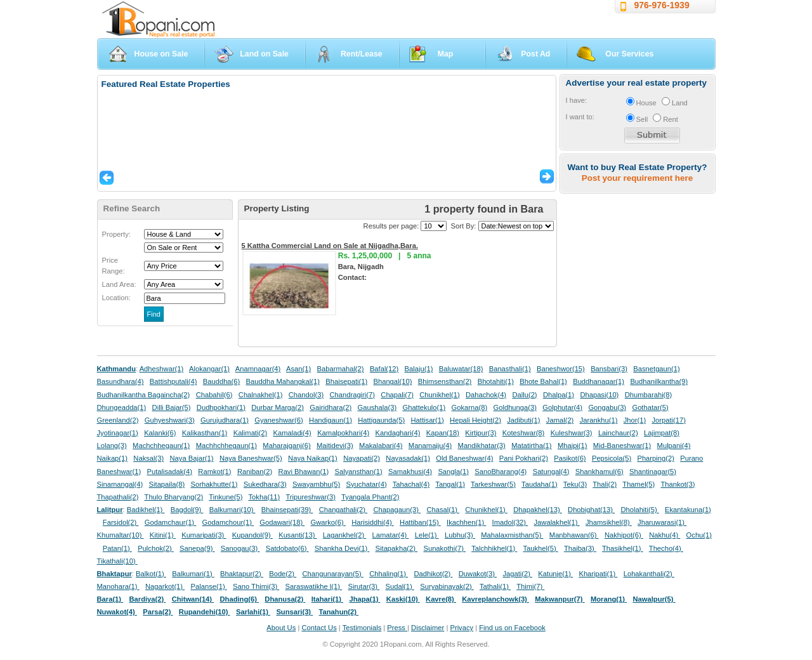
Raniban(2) (255, 472)
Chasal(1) (443, 510)
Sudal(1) (400, 586)
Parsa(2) (158, 612)
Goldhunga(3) (515, 407)
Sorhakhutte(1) (214, 484)
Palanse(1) (209, 586)
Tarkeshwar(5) (493, 484)
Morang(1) (609, 599)
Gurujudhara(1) (225, 420)
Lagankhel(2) (344, 535)
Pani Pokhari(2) (524, 458)
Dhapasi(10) (599, 395)
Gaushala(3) (377, 407)
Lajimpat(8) (662, 433)
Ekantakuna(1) (688, 510)
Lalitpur (110, 510)
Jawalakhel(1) (557, 522)
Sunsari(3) (294, 612)
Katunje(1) (555, 574)
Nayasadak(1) (408, 458)
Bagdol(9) (187, 510)
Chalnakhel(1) (261, 395)
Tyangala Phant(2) (370, 497)
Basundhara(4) (121, 381)
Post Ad (535, 54)
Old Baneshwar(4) (464, 458)
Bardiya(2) (148, 599)
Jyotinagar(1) (118, 433)
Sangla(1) (453, 472)
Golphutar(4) (562, 407)
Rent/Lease (362, 54)
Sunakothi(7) (444, 548)
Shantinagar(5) (653, 472)
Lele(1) (427, 535)
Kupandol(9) (252, 535)
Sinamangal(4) (120, 484)
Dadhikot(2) (433, 574)
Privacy (462, 628)
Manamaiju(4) (430, 445)
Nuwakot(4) (117, 612)
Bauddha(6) (221, 381)
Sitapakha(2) (397, 548)
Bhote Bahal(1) (543, 381)
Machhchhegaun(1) (226, 445)
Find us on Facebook (512, 628)
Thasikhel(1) (623, 548)
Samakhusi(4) (410, 472)
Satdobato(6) (287, 548)
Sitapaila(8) (167, 484)
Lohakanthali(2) (649, 574)
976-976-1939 (662, 5)
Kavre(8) (441, 599)
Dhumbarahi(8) (649, 395)
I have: (577, 100)
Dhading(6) (240, 599)
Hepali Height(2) (475, 420)
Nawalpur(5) (654, 599)
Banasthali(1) (510, 369)
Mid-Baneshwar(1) (622, 445)
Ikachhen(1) (466, 522)
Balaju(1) (419, 369)
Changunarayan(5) (332, 574)
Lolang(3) (112, 445)
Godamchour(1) (228, 522)
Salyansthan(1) (358, 472)
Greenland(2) (118, 420)
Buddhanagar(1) (599, 381)
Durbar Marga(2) (278, 407)
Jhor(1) (635, 420)
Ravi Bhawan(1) (304, 472)
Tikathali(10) (117, 561)
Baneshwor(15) (561, 369)
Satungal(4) (551, 472)
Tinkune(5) (226, 497)
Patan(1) (117, 548)
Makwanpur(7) (560, 599)
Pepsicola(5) (612, 458)
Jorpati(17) (668, 420)
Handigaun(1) (331, 420)
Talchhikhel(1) (494, 548)
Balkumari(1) (193, 574)
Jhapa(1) (364, 599)
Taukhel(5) (540, 548)
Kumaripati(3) (204, 535)
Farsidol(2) (121, 522)
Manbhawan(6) (574, 535)
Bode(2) (283, 574)
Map (446, 54)
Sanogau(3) (240, 548)
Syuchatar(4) (367, 484)
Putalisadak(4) (169, 472)
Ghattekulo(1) (424, 407)
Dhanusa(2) (285, 599)
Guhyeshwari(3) (170, 420)
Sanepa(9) (197, 548)
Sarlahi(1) (253, 612)
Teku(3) (575, 484)
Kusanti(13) (298, 535)
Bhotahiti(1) (496, 381)
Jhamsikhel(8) (609, 522)
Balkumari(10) (232, 510)
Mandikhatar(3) (482, 445)
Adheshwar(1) (162, 369)
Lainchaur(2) (618, 433)
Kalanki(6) (160, 433)
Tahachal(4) (411, 484)
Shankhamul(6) (599, 472)
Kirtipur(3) (481, 433)
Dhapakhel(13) (538, 510)
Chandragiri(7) (352, 395)
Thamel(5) (638, 484)
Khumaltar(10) (121, 535)
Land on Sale (264, 54)
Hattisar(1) (428, 420)
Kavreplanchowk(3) (495, 599)
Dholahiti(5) (639, 510)
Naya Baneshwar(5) (251, 458)
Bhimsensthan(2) (445, 381)
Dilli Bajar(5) (172, 407)
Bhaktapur (115, 574)
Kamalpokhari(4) (343, 433)
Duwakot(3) (478, 574)
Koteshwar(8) (524, 433)
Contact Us (319, 628)
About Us (281, 628)
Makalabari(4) (381, 445)
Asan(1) (298, 369)
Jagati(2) (517, 574)
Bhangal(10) (392, 381)
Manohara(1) (118, 586)
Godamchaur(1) (170, 522)
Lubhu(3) (460, 535)
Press (397, 628)
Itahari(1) (327, 599)
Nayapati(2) (362, 458)
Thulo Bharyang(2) (174, 497)
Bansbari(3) (609, 369)
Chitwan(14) (193, 599)
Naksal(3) (148, 458)
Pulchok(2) (156, 548)
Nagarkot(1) (165, 586)
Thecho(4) (666, 548)
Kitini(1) (163, 535)
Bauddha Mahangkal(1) (283, 381)
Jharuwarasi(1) (662, 522)
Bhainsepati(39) (287, 510)
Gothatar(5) (650, 407)
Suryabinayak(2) (447, 586)
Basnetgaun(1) (656, 369)
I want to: (580, 117)
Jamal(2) (560, 420)
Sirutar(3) (363, 586)
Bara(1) (110, 599)
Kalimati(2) (250, 433)
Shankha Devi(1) (342, 548)
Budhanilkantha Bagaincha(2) (144, 395)
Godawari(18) (282, 522)
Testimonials (362, 628)
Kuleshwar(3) (572, 433)
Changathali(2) (344, 510)
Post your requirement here (637, 178)
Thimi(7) (530, 586)
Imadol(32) (510, 522)
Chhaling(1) (389, 574)
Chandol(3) (306, 395)
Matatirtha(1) (531, 445)
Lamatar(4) (391, 535)
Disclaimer (428, 628)
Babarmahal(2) (341, 369)
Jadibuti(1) (523, 420)
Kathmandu (117, 369)
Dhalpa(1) (559, 395)
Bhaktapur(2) (242, 574)
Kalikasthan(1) (205, 433)
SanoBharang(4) (501, 472)
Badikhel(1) (146, 510)
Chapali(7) (397, 395)
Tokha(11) (265, 497)
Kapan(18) (443, 433)
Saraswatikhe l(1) (314, 586)
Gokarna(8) (470, 407)
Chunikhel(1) (439, 395)
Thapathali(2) (118, 497)
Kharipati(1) (598, 574)
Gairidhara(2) (331, 407)
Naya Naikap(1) (313, 458)
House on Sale (161, 54)
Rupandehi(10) (205, 612)
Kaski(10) (403, 599)
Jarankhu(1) (599, 420)
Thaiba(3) (580, 548)
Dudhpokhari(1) (221, 407)
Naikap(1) (113, 458)
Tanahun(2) (339, 612)
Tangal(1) (450, 484)
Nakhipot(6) (624, 535)
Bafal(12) (384, 369)
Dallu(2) (524, 395)
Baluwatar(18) (461, 369)
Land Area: (119, 284)
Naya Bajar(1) (192, 458)
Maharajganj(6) (286, 445)
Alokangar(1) (209, 369)
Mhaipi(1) (573, 445)
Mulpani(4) (674, 445)
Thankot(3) (678, 484)
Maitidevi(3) (335, 445)
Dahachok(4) (486, 395)
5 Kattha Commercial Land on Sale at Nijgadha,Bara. (330, 246)
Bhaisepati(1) (346, 381)
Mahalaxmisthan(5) (512, 535)
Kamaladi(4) (292, 433)
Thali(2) (605, 484)
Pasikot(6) (570, 458)
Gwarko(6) (328, 522)
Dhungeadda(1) (122, 407)
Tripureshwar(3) (311, 497)
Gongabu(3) (607, 407)
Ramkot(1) (214, 472)
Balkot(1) (151, 574)
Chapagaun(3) (397, 510)
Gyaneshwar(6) (278, 420)
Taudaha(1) (540, 484)
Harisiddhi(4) (373, 522)
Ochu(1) (699, 535)
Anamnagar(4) (258, 369)
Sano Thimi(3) (256, 586)
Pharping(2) (655, 458)
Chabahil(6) (214, 395)
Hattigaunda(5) (381, 420)
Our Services (629, 54)
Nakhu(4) (665, 535)
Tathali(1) (495, 586)
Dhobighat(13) (591, 510)
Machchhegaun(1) (161, 445)
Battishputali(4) (174, 381)
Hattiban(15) (420, 522)
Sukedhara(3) (265, 484)
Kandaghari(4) (398, 433)
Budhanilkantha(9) (659, 381)
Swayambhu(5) (316, 484)
